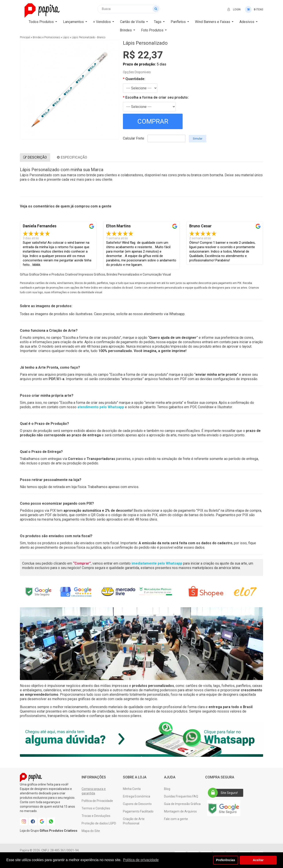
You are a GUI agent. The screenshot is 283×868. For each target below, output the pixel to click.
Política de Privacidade (97, 801)
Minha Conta (132, 789)
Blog (167, 789)
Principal (25, 37)
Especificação (72, 157)
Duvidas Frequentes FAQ (181, 796)
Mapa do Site (91, 831)
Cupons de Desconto (137, 804)
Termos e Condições (96, 808)
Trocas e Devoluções (96, 816)
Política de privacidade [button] (141, 860)
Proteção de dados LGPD (99, 823)
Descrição (35, 157)
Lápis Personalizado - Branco (89, 37)
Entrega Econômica (137, 796)
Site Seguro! (224, 793)
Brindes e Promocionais (46, 37)
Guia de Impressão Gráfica (182, 804)
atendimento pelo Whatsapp (101, 407)
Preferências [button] (226, 860)
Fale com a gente (176, 819)
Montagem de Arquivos (180, 811)
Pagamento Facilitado (138, 811)
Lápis (66, 37)
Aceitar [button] (258, 860)
